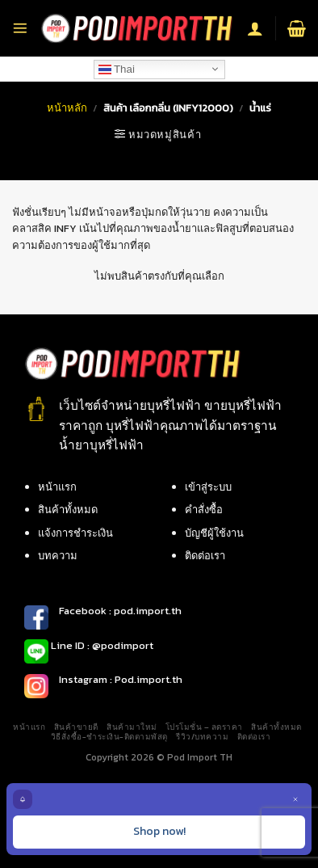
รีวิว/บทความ (202, 737)
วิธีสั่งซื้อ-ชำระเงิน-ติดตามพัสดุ (109, 737)
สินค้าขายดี (76, 727)
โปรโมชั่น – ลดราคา (204, 727)
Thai (117, 69)
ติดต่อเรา (205, 556)
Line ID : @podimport (101, 645)
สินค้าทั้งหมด (68, 510)
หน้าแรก (57, 487)
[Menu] (20, 28)
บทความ (58, 556)
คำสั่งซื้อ (204, 510)
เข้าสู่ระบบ (208, 487)
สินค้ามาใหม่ (132, 727)
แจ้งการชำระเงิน (75, 533)
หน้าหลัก (67, 108)
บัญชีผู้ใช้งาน (214, 533)
